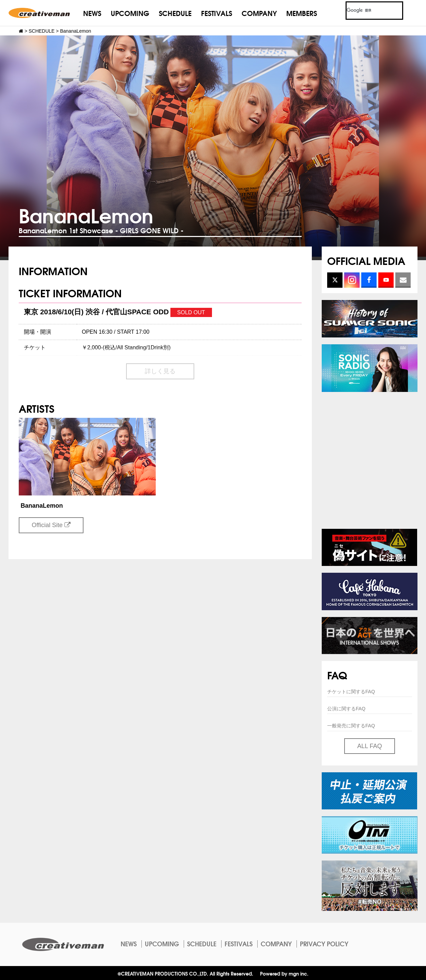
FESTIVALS (217, 13)
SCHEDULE (175, 13)
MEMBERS (302, 13)
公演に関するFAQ (346, 709)
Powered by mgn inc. (284, 973)
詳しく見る (160, 371)
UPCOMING (130, 13)
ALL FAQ (369, 746)
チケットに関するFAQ (351, 692)
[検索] (366, 11)
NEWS (92, 13)
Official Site (51, 525)
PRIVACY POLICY (324, 944)
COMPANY (259, 13)
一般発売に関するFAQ (351, 726)
